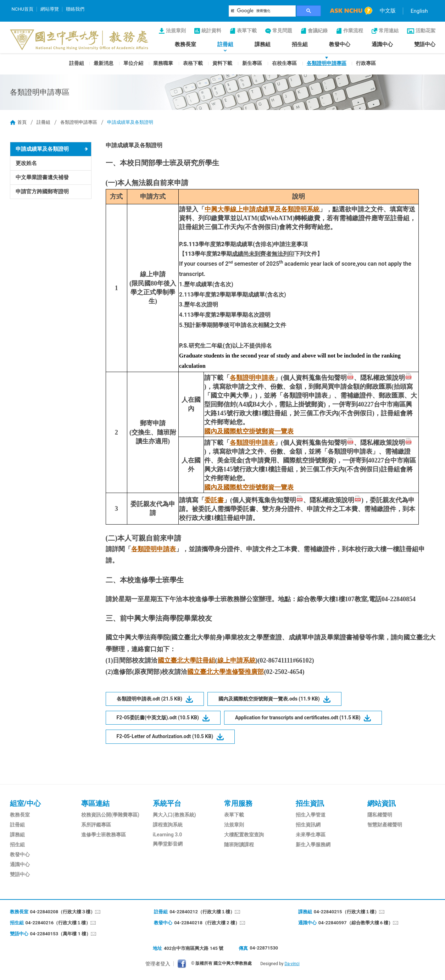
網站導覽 (50, 9)
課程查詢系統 (168, 825)
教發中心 (340, 44)
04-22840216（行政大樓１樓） (58, 923)
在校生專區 (284, 63)
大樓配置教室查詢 (244, 835)
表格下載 (193, 63)
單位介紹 (133, 63)
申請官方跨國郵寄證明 (42, 192)
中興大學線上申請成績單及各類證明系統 (262, 209)
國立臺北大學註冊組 (187, 660)
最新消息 (104, 63)
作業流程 (353, 31)
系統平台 (167, 803)
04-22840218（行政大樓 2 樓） (207, 923)
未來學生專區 (311, 835)
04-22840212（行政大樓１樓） (202, 912)
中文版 (388, 11)
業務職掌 (163, 63)
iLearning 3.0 (167, 835)
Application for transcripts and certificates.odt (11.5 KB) (298, 718)
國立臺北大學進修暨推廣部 (226, 672)
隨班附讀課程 (239, 845)
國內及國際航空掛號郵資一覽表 (249, 431)
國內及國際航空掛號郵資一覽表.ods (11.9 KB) (269, 699)
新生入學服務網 (313, 845)
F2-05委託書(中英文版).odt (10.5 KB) (158, 718)
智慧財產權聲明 (385, 825)
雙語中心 (425, 44)
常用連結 (389, 31)
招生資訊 (310, 803)
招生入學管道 (311, 815)
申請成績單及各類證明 (42, 149)
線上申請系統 (237, 660)
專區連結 (95, 803)
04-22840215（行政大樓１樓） (346, 912)
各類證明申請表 (252, 378)
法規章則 (176, 31)
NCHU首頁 (23, 9)
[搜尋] (262, 11)
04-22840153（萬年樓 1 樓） (61, 934)
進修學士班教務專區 (104, 835)
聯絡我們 (75, 9)
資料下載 (222, 63)
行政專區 (366, 63)
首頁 (22, 122)
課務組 (263, 44)
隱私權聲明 (380, 815)
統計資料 (211, 31)
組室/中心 (25, 803)
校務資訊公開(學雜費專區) (110, 815)
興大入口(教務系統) (174, 815)
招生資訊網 (308, 825)
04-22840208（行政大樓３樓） (63, 912)
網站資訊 (382, 803)
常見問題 (282, 31)
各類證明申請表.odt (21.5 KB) (149, 699)
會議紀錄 (318, 31)
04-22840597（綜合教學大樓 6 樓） (356, 923)
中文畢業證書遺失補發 (42, 177)
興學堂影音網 (168, 844)
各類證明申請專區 (327, 63)
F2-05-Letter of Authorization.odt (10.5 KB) (165, 736)
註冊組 (225, 44)
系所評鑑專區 (96, 825)
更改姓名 (26, 163)
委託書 (214, 500)
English (419, 11)
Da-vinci (292, 964)
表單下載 (247, 31)
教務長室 (185, 44)
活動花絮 (425, 31)
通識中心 (382, 44)
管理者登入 (158, 964)
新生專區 (252, 63)
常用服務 (238, 803)
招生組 (300, 44)
